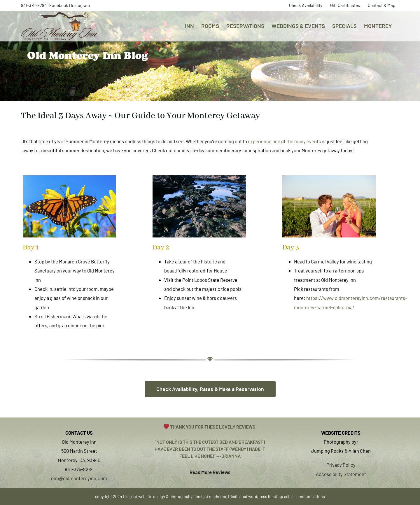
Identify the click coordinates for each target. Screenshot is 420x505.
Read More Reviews (210, 472)
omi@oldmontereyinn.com (79, 478)
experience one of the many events (284, 141)
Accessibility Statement (341, 474)
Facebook (59, 5)
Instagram (80, 5)
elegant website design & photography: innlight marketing (176, 496)
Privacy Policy (341, 465)
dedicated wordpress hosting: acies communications (277, 496)
